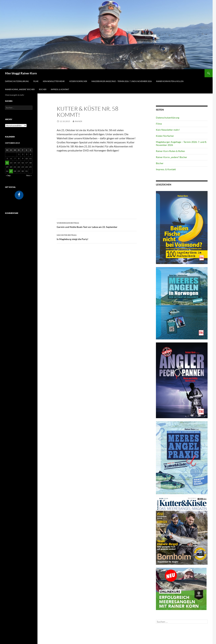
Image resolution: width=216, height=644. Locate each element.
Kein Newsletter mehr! (54, 81)
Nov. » (29, 175)
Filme (36, 81)
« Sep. (8, 175)
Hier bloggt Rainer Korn (21, 73)
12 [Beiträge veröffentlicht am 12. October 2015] (7, 163)
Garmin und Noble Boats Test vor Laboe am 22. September (97, 225)
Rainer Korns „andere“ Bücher (20, 89)
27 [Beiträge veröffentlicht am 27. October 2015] (11, 171)
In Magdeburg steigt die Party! (97, 237)
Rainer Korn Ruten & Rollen (170, 81)
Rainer (78, 121)
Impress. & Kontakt (60, 89)
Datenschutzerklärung (17, 81)
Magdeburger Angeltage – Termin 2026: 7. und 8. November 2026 (122, 81)
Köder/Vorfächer (78, 81)
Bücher (43, 89)
